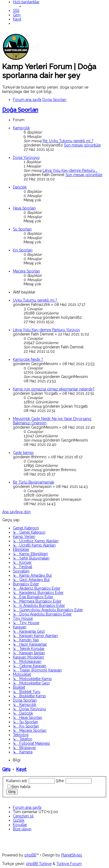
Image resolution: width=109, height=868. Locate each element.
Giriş (6, 769)
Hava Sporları (24, 208)
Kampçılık (21, 128)
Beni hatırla (21, 787)
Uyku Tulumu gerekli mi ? (35, 300)
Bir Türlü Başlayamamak (34, 482)
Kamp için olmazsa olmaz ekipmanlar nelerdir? (54, 389)
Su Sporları (22, 229)
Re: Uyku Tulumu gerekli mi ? (68, 141)
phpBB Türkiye (39, 864)
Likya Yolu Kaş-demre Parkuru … (70, 170)
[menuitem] (16, 10)
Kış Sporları (23, 250)
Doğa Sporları (20, 110)
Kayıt (21, 769)
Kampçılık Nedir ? (28, 359)
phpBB (30, 855)
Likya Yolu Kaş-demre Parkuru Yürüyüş (46, 330)
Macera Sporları (26, 271)
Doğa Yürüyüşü (26, 157)
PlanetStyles (72, 855)
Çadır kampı (23, 453)
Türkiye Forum (69, 864)
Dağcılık (20, 187)
